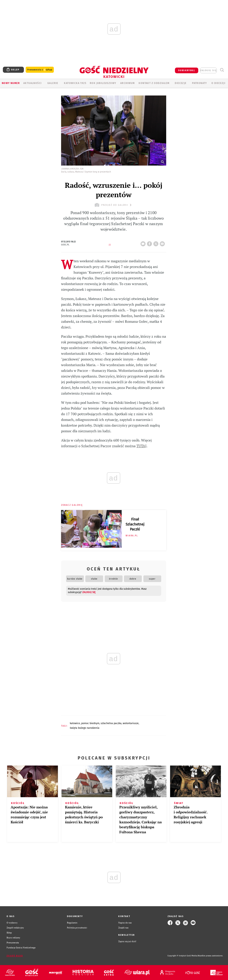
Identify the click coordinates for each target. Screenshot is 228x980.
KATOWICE (75, 723)
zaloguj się (208, 70)
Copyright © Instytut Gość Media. (182, 956)
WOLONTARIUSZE (131, 723)
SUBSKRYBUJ (186, 70)
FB (150, 243)
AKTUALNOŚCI (32, 83)
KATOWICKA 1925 (75, 83)
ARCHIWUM (127, 83)
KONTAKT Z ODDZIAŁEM (154, 83)
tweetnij (157, 243)
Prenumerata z (40, 70)
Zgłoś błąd (15, 956)
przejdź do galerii (114, 205)
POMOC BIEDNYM (90, 723)
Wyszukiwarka (222, 70)
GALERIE (53, 83)
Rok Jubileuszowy (103, 83)
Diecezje (181, 83)
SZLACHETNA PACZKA (111, 723)
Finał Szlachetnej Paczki (135, 524)
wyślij (163, 243)
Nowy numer (11, 83)
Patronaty (199, 83)
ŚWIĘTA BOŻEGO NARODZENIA (85, 728)
